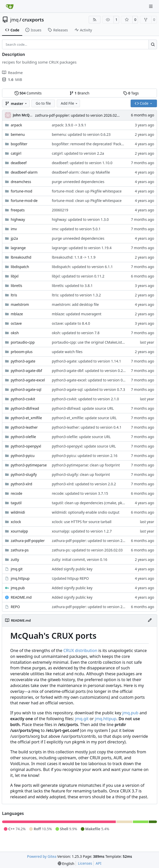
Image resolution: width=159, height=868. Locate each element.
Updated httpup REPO (70, 578)
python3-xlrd (21, 484)
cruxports (33, 20)
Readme (12, 73)
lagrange (18, 248)
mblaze (17, 314)
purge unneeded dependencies (78, 182)
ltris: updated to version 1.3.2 (76, 295)
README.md (21, 597)
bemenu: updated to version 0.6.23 (81, 134)
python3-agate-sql (26, 389)
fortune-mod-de (24, 201)
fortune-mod (21, 191)
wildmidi (18, 512)
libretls (16, 286)
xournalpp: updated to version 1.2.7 (82, 531)
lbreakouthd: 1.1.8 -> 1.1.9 (74, 257)
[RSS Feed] (95, 20)
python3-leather (24, 427)
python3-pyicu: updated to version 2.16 (85, 456)
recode (16, 493)
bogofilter (19, 144)
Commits (28, 93)
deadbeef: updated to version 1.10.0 (82, 163)
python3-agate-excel (28, 380)
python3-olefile (23, 437)
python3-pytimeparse (29, 465)
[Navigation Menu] (151, 6)
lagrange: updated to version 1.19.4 (82, 248)
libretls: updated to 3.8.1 (72, 286)
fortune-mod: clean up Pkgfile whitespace (87, 191)
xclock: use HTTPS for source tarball (82, 522)
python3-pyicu (23, 456)
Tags (131, 93)
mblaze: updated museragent (77, 314)
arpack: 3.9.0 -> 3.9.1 (69, 125)
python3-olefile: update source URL (81, 437)
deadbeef (19, 163)
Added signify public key (72, 569)
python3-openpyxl (26, 446)
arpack (16, 125)
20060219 (60, 210)
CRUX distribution (80, 650)
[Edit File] (150, 620)
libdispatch (20, 267)
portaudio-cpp (23, 342)
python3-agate (23, 361)
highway (18, 219)
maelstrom (20, 304)
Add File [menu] (70, 103)
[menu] (66, 864)
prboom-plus (22, 352)
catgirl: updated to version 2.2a (78, 153)
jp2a (14, 238)
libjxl (15, 276)
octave (16, 323)
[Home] (10, 6)
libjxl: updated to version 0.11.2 (78, 276)
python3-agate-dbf (26, 371)
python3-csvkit (23, 399)
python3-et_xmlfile (26, 418)
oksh (15, 333)
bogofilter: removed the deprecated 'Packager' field (95, 144)
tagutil (16, 503)
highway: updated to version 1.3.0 (80, 219)
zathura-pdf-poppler (28, 541)
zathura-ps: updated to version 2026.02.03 (87, 550)
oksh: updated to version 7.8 (76, 333)
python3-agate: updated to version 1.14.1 (87, 361)
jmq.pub (18, 588)
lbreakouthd (21, 257)
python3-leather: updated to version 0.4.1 (87, 427)
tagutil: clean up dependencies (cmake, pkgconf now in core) (103, 503)
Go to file (43, 103)
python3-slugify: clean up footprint (81, 474)
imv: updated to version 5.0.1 (76, 229)
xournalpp (19, 531)
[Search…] (153, 44)
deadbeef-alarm (24, 172)
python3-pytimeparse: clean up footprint (86, 465)
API (98, 863)
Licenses (85, 863)
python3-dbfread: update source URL (83, 408)
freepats (18, 210)
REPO (15, 607)
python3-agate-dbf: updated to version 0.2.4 (89, 371)
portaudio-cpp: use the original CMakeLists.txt (90, 342)
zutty (15, 559)
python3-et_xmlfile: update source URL (84, 418)
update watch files (67, 352)
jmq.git (17, 569)
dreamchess (21, 182)
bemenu (18, 134)
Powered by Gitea (42, 856)
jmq (14, 20)
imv (14, 229)
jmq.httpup (20, 578)
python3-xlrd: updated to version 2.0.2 (84, 484)
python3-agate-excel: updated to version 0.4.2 (90, 380)
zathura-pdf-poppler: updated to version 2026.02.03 (78, 115)
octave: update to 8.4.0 (71, 323)
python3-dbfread (25, 408)
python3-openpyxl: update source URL (84, 446)
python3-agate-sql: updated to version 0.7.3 (88, 389)
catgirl (16, 153)
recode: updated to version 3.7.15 (80, 493)
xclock (16, 522)
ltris (14, 295)
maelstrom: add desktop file (75, 304)
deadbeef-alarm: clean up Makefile (81, 172)
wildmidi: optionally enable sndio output (86, 512)
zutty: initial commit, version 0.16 (80, 559)
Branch (79, 93)
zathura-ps (20, 550)
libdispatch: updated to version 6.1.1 (82, 267)
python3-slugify (24, 474)
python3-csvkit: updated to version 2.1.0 (85, 399)
